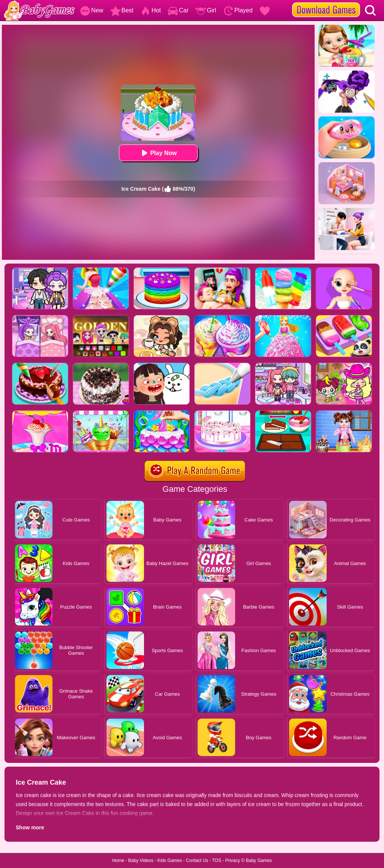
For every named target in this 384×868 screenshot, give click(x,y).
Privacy (233, 860)
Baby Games (259, 860)
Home (118, 860)
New (91, 10)
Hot (151, 10)
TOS (217, 860)
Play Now (158, 153)
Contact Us (197, 860)
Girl (206, 10)
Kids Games (170, 860)
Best (122, 10)
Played (238, 10)
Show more (30, 827)
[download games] (326, 3)
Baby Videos (141, 860)
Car (178, 10)
